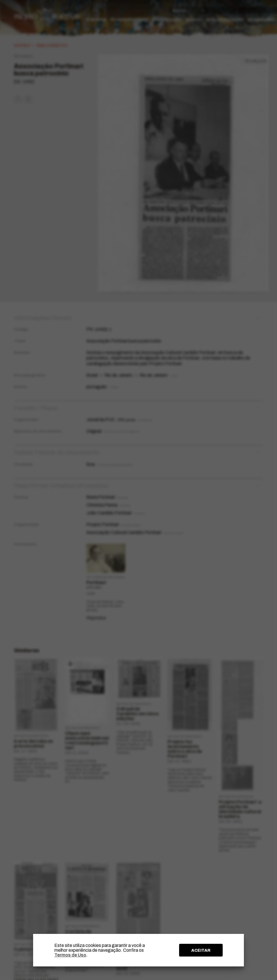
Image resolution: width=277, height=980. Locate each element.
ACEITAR (201, 950)
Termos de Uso (70, 955)
